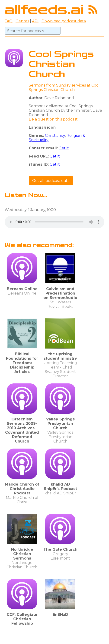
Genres (22, 21)
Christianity (55, 136)
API (35, 21)
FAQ (9, 21)
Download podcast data (64, 21)
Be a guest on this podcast (53, 119)
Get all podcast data (51, 181)
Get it (64, 148)
